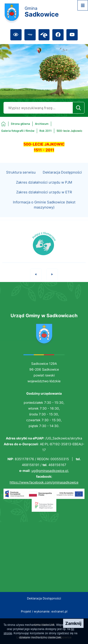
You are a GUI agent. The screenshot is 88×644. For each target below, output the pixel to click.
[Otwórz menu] (83, 5)
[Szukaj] (78, 108)
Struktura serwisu (21, 178)
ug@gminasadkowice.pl (50, 471)
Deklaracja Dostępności (62, 178)
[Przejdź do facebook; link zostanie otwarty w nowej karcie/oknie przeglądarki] (58, 35)
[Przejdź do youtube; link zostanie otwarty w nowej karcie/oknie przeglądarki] (72, 35)
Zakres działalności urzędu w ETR (44, 197)
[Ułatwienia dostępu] (16, 35)
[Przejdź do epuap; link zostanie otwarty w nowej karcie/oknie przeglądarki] (44, 35)
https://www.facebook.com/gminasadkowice (44, 482)
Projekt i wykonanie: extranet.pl (44, 611)
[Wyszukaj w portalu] (38, 108)
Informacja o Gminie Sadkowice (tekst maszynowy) (44, 210)
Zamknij (73, 623)
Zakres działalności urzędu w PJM (44, 187)
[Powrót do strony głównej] (16, 124)
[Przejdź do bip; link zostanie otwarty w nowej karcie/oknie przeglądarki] (30, 35)
